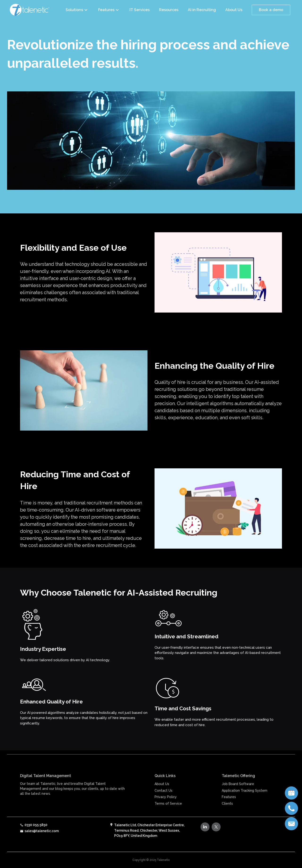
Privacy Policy (166, 808)
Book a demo (271, 10)
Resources (169, 10)
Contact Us (164, 801)
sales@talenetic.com (39, 831)
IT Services (140, 10)
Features (109, 10)
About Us (234, 10)
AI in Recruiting (202, 10)
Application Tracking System (245, 801)
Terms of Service (168, 814)
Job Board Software (238, 795)
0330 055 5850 (34, 825)
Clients (227, 814)
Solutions (77, 10)
